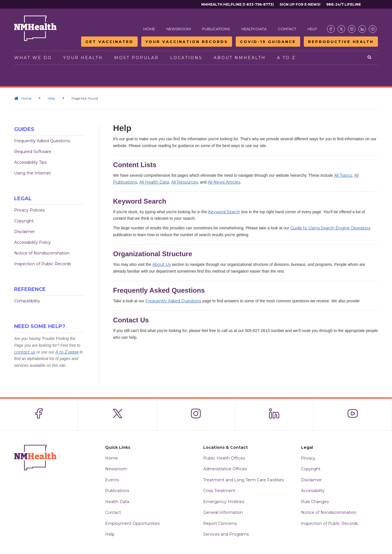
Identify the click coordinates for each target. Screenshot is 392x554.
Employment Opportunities (132, 523)
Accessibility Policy (33, 242)
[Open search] (370, 58)
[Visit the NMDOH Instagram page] (352, 29)
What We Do (33, 58)
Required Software (33, 152)
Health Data (254, 29)
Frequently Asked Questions (42, 141)
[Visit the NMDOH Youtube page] (373, 29)
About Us (162, 264)
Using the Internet (33, 173)
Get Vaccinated (109, 42)
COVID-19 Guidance (268, 42)
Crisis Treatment (219, 491)
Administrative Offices (225, 469)
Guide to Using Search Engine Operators (330, 228)
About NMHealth (240, 58)
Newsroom (179, 29)
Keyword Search (224, 212)
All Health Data (154, 182)
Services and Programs (226, 534)
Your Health (83, 58)
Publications (216, 29)
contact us (25, 352)
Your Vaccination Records (187, 42)
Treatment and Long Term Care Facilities (243, 480)
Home (149, 29)
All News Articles (224, 182)
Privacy (308, 458)
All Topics (343, 175)
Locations (186, 58)
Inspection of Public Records (43, 264)
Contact (287, 29)
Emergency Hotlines (224, 502)
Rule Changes (315, 502)
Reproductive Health (341, 42)
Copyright (24, 221)
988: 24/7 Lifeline (344, 4)
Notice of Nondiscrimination (42, 253)
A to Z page (67, 352)
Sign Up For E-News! (300, 4)
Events (112, 480)
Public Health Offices (224, 458)
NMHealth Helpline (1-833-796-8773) (238, 4)
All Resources (185, 182)
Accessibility (313, 491)
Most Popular (137, 58)
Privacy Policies (29, 210)
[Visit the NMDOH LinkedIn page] (362, 29)
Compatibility (27, 301)
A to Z (286, 58)
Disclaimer (24, 232)
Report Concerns (220, 523)
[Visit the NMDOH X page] (341, 29)
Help (312, 29)
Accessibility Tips (30, 162)
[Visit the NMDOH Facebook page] (331, 29)
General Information (223, 512)
